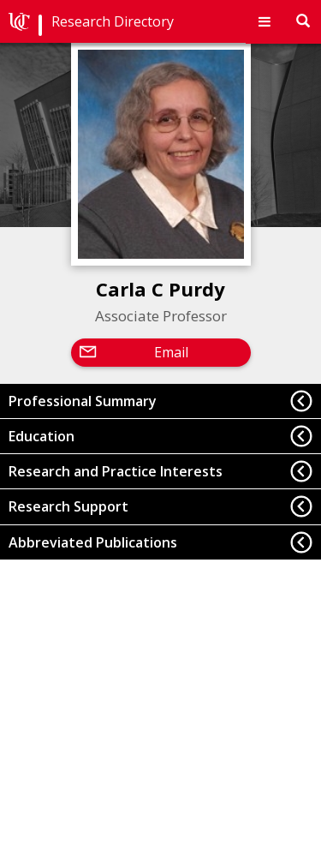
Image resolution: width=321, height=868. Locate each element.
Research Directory (113, 21)
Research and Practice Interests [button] (116, 471)
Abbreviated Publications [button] (93, 542)
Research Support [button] (68, 506)
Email (171, 352)
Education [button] (42, 436)
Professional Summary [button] (83, 401)
